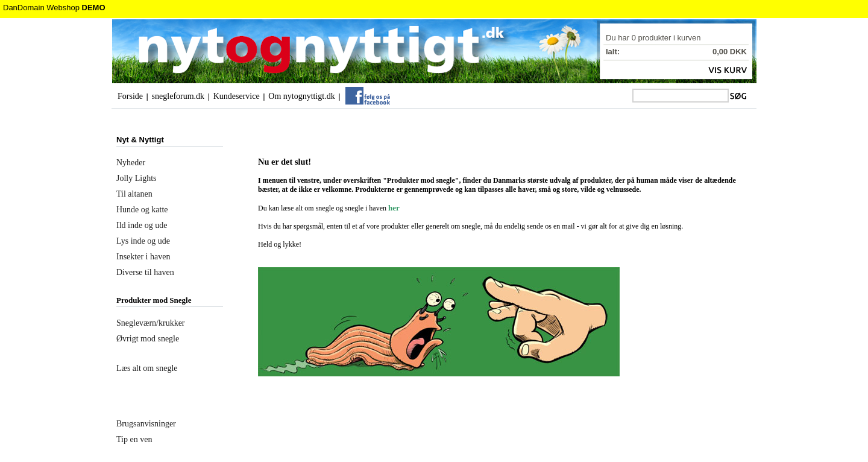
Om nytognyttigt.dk (301, 96)
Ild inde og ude (142, 225)
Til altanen (134, 194)
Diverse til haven (145, 272)
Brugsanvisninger (146, 424)
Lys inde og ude (143, 241)
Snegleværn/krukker (151, 323)
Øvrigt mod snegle (148, 339)
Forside (130, 96)
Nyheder (131, 163)
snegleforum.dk (178, 96)
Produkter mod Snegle (154, 300)
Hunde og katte (142, 210)
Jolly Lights (137, 178)
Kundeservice (237, 96)
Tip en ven (134, 439)
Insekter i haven (143, 257)
